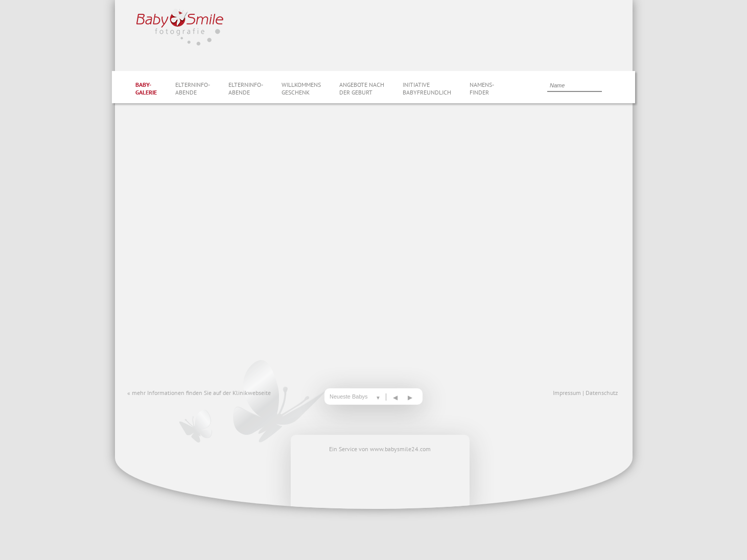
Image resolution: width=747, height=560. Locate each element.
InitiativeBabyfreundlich (427, 88)
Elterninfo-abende (193, 88)
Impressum (567, 393)
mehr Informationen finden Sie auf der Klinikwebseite (201, 393)
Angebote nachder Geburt (362, 88)
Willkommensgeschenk (301, 88)
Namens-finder (482, 88)
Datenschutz (602, 393)
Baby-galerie (146, 88)
